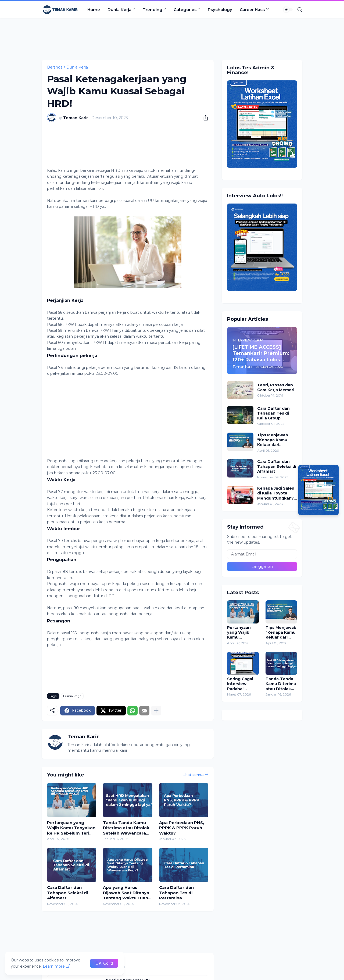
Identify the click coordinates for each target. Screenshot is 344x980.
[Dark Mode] (288, 10)
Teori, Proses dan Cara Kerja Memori (276, 387)
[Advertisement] (172, 38)
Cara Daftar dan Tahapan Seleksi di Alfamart (67, 893)
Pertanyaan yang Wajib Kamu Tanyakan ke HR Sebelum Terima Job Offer (72, 828)
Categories (185, 10)
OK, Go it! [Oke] (104, 963)
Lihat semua (193, 775)
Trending (153, 10)
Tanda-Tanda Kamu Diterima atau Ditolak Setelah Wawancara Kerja (126, 828)
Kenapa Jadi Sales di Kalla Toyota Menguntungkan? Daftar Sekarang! (276, 493)
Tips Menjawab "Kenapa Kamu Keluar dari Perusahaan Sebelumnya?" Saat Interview (273, 440)
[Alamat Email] (262, 554)
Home (94, 10)
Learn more (54, 966)
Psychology (220, 10)
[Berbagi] (204, 118)
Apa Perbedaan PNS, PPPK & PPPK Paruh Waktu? (182, 828)
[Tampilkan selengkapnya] (156, 711)
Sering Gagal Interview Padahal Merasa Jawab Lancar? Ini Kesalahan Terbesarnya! (241, 684)
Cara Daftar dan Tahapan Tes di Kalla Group (273, 413)
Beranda (55, 67)
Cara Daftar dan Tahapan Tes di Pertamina (176, 893)
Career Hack (252, 10)
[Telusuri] (298, 10)
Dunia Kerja (119, 10)
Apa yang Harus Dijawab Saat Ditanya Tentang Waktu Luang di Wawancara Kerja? (127, 893)
